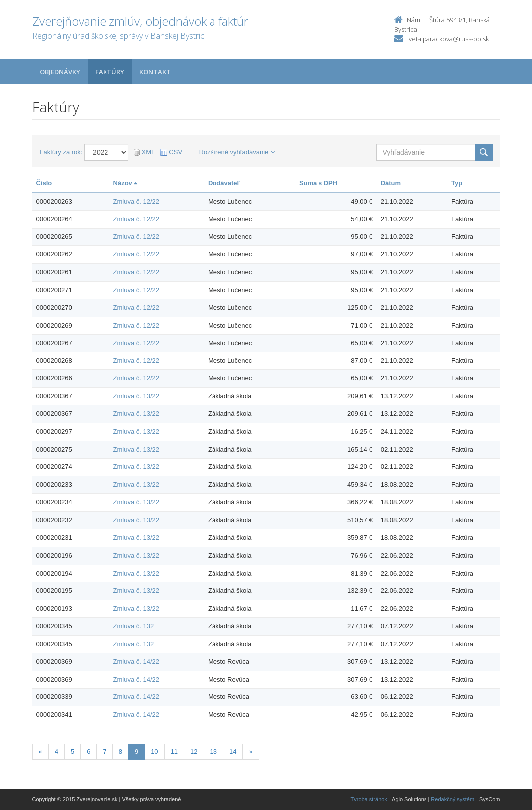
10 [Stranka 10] (154, 752)
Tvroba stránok (369, 799)
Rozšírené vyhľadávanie (237, 152)
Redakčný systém (453, 799)
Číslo (44, 183)
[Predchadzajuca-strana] (41, 752)
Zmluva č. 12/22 (137, 201)
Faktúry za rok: (61, 152)
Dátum (391, 183)
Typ (457, 183)
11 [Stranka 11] (174, 752)
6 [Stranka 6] (88, 752)
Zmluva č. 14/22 (137, 661)
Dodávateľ (224, 183)
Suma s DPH (318, 183)
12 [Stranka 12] (194, 752)
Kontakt (155, 72)
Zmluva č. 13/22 (137, 396)
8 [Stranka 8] (121, 752)
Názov (126, 183)
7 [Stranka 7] (104, 752)
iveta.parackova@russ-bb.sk (448, 39)
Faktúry (110, 72)
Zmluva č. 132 (134, 626)
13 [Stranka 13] (213, 752)
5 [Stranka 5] (72, 752)
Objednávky (60, 72)
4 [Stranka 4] (56, 752)
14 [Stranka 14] (233, 752)
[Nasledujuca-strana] (251, 752)
